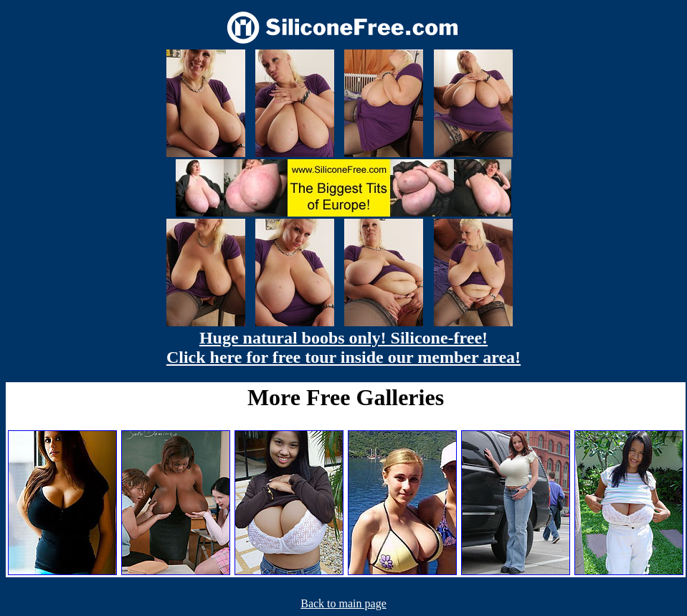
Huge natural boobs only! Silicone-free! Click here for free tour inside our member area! (343, 347)
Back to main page (343, 603)
